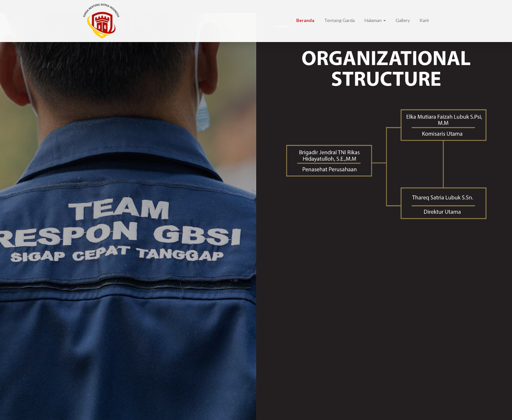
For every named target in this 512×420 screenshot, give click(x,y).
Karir (424, 20)
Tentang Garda (339, 20)
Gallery (403, 20)
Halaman (375, 20)
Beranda (305, 20)
